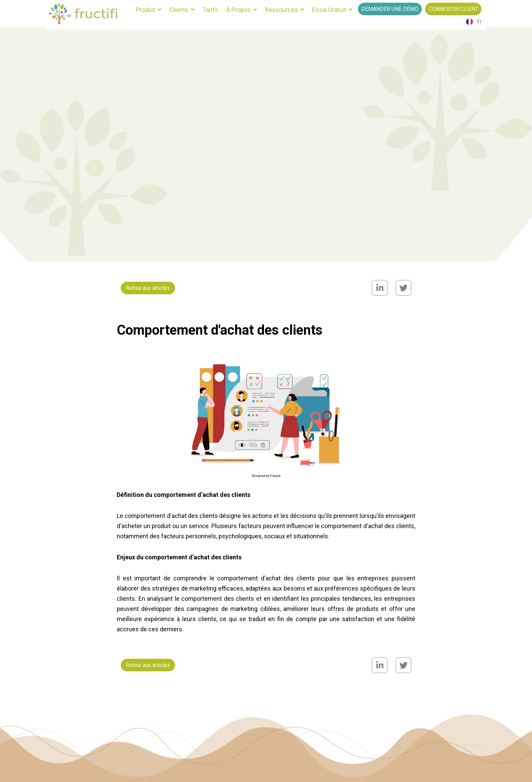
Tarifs (210, 10)
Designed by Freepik (266, 476)
